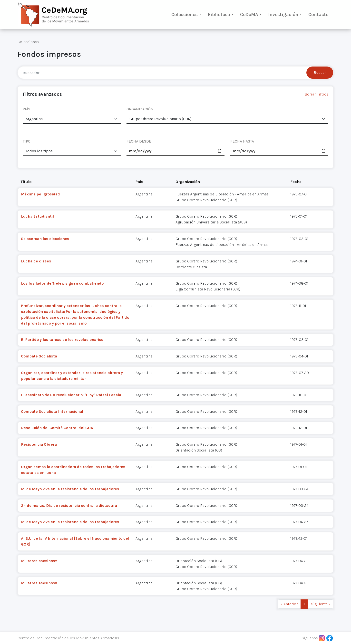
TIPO (27, 141)
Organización (188, 182)
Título (26, 182)
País (139, 182)
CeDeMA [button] (249, 14)
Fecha (296, 182)
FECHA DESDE (139, 141)
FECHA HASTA (242, 141)
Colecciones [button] (185, 14)
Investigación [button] (283, 14)
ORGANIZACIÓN (140, 109)
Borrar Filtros (317, 94)
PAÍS (26, 109)
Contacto (318, 14)
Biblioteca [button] (219, 14)
